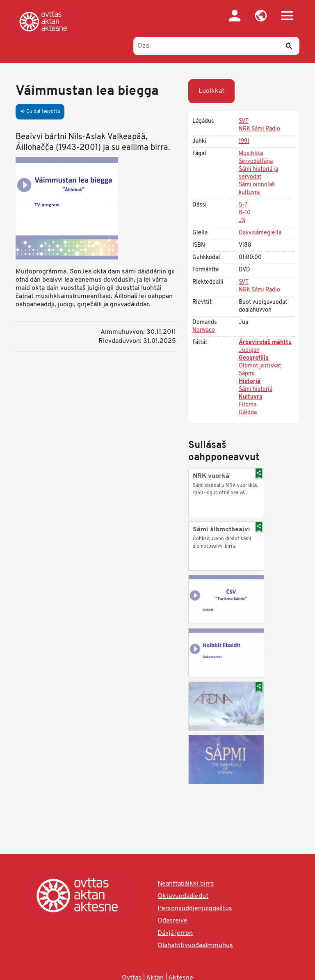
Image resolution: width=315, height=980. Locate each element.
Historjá (250, 382)
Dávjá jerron (175, 933)
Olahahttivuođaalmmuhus (195, 946)
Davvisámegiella (260, 233)
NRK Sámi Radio (259, 129)
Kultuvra (251, 397)
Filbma (248, 405)
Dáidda (248, 413)
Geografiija (254, 358)
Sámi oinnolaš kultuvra (257, 189)
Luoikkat (211, 91)
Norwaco (204, 330)
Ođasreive (172, 921)
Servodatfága (256, 162)
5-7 (243, 205)
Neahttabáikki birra (186, 884)
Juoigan (249, 350)
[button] (261, 16)
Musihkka (251, 154)
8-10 (245, 213)
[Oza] (216, 46)
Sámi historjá (256, 389)
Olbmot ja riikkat (260, 366)
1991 (244, 141)
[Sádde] (289, 46)
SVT (244, 121)
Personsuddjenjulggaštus (195, 909)
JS (242, 221)
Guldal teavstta (40, 112)
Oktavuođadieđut (183, 896)
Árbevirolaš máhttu (265, 343)
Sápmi (247, 374)
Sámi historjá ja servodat (258, 173)
